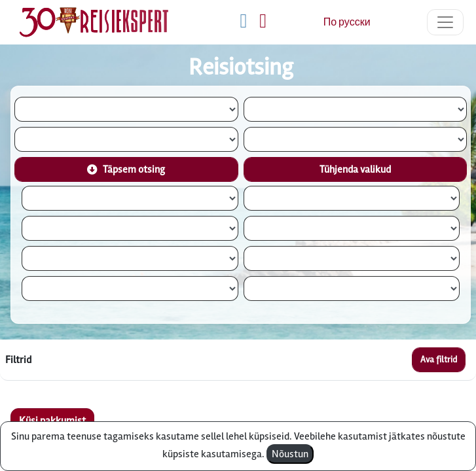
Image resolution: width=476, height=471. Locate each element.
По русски (347, 22)
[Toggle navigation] (445, 22)
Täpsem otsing (126, 169)
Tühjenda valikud (355, 169)
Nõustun (290, 454)
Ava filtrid (439, 359)
